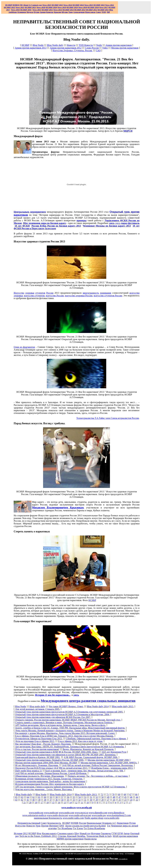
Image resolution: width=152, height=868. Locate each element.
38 (45, 800)
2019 (62, 7)
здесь (112, 223)
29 (97, 800)
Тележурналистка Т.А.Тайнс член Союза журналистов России (108, 418)
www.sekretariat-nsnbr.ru (34, 815)
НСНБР (25, 45)
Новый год (85, 833)
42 (22, 800)
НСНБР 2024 (78, 5)
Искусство (19, 293)
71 (108, 794)
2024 (70, 5)
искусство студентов (34, 296)
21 (25, 802)
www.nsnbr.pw (99, 815)
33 (74, 800)
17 (42, 802)
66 (136, 794)
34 (62, 800)
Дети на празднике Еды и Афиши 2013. (35, 741)
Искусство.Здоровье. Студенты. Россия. (72, 50)
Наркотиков (123, 823)
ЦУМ (120, 833)
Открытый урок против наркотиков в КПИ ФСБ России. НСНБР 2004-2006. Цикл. (56, 752)
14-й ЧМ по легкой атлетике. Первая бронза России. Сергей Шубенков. (51, 773)
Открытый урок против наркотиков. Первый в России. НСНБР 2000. (49, 760)
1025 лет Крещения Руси (114, 752)
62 (34, 797)
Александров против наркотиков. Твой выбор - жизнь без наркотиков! (50, 781)
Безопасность (54, 823)
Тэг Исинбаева (65, 828)
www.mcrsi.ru (82, 813)
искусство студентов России (108, 296)
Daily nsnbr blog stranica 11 (28, 771)
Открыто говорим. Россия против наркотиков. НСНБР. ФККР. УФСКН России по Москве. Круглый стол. (68, 720)
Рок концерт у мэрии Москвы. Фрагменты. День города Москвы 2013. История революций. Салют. (65, 733)
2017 (104, 7)
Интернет (54, 826)
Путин (132, 823)
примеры (81, 220)
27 (108, 800)
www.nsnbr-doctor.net (58, 815)
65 (16, 797)
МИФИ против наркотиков (70, 839)
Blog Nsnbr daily (55, 45)
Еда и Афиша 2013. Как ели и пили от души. (81, 741)
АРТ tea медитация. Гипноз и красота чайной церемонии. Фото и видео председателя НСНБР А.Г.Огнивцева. (70, 787)
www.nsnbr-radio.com (73, 818)
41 (28, 800)
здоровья (30, 293)
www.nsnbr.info (112, 818)
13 (65, 802)
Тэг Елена (78, 828)
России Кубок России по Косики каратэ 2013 (56, 226)
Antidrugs (13, 12)
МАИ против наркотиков (125, 836)
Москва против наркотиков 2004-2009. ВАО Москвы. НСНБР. (46, 763)
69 (119, 794)
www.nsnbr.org (36, 813)
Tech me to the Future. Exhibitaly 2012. (38, 836)
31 (85, 800)
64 (28, 797)
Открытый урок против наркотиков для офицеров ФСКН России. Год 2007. (53, 717)
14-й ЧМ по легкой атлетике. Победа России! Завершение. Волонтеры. (98, 765)
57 (62, 797)
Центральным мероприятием (30, 212)
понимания (106, 293)
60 (45, 797)
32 (79, 800)
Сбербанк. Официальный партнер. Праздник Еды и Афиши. (96, 739)
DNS (62, 826)
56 (68, 797)
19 (36, 802)
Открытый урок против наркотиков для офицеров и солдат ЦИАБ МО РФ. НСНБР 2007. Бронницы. (65, 755)
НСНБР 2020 (51, 7)
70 (113, 794)
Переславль (90, 12)
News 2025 (47, 5)
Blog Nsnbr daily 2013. (86, 794)
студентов (40, 293)
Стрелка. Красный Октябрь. (72, 836)
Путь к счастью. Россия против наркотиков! (37, 749)
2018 (83, 7)
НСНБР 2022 (9, 7)
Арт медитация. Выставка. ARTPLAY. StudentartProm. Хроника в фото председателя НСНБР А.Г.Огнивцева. (70, 747)
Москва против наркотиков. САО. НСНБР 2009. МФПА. (109, 763)
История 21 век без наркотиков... (53, 695)
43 (16, 800)
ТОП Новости (86, 45)
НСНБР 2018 (93, 7)
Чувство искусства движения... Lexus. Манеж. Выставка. (44, 789)
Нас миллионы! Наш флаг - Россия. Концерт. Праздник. (43, 744)
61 (39, 797)
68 (125, 794)
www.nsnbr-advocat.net (80, 815)
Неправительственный (29, 823)
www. (84, 808)
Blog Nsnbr (38, 45)
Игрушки (96, 833)
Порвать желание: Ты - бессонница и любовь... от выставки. (98, 776)
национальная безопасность (48, 818)
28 (102, 800)
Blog (111, 10)
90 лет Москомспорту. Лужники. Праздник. (37, 765)
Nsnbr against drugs (94, 818)
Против (45, 826)
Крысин (58, 12)
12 (76, 802)
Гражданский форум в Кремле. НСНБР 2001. (38, 757)
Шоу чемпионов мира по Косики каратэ (45, 223)
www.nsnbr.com (67, 813)
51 (91, 797)
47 (120, 797)
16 (59, 802)
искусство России (55, 296)
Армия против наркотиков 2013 (31, 48)
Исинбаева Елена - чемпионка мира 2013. (112, 768)
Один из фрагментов (24, 347)
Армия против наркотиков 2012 (66, 48)
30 (91, 800)
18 (48, 802)
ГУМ (114, 833)
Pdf (108, 12)
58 (56, 797)
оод (40, 5)
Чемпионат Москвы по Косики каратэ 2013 (107, 226)
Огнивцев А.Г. (109, 823)
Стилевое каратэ (65, 833)
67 (131, 794)
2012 (25, 833)
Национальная (94, 823)
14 (70, 802)
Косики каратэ (49, 833)
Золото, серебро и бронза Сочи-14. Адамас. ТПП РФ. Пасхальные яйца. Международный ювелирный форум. (70, 728)
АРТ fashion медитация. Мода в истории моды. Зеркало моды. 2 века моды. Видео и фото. (60, 725)
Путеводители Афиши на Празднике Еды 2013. (39, 739)
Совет (44, 823)
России (50, 293)
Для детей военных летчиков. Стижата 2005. (37, 709)
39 (39, 800)
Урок (71, 12)
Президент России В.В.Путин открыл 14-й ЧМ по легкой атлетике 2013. (51, 768)
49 (108, 797)
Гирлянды (106, 833)
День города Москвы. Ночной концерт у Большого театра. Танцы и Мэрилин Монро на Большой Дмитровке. (70, 731)
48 (114, 797)
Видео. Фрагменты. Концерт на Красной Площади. (88, 749)
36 (56, 800)
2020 (41, 7)
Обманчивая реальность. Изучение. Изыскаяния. (40, 776)
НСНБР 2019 (72, 7)
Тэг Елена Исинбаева (94, 828)
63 (22, 797)
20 (30, 802)
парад (124, 223)
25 (120, 800)
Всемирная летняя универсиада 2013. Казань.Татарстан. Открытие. (49, 779)
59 (51, 797)
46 (131, 797)
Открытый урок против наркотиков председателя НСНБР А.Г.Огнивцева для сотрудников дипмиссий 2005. (69, 712)
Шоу (77, 833)
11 (82, 802)
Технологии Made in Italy (99, 836)
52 (97, 797)
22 (137, 800)
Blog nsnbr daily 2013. (123, 706)
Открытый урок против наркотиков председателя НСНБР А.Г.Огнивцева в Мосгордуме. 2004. (62, 714)
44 (137, 797)
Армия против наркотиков (118, 45)
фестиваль (134, 223)
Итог (39, 833)
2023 (89, 5)
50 (102, 797)
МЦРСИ (128, 131)
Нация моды (90, 839)
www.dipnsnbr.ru (116, 813)
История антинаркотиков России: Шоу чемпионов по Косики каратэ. (50, 784)
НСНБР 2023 (99, 5)
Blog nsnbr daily (37, 706)
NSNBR (75, 823)
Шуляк (65, 12)
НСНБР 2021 (30, 7)
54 (79, 797)
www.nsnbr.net (51, 813)
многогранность (91, 293)
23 (125, 800)
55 (74, 797)
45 (125, 797)
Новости (71, 45)
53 (85, 797)
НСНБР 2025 (57, 5)
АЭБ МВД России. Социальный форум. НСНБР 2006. (91, 757)
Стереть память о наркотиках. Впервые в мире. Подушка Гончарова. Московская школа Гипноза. (64, 722)
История (18, 833)
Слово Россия (92, 48)
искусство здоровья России (79, 296)
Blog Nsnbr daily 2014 (98, 706)
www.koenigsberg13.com (119, 815)
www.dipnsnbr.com (98, 813)
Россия (83, 823)
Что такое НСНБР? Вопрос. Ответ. (66, 706)
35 (68, 800)
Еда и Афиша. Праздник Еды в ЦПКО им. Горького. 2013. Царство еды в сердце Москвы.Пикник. (64, 736)
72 (102, 794)
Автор (127, 833)
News (66, 5)
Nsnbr (99, 45)
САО (98, 50)
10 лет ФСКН (22, 226)
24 (131, 800)
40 (34, 800)
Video (105, 48)
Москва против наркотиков (125, 48)
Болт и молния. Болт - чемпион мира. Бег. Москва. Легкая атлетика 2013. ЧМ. (84, 771)
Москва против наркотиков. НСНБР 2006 (108, 760)
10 (88, 802)
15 (53, 802)
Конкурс (50, 12)
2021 (20, 7)
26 (114, 800)
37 (51, 800)
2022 (110, 5)
